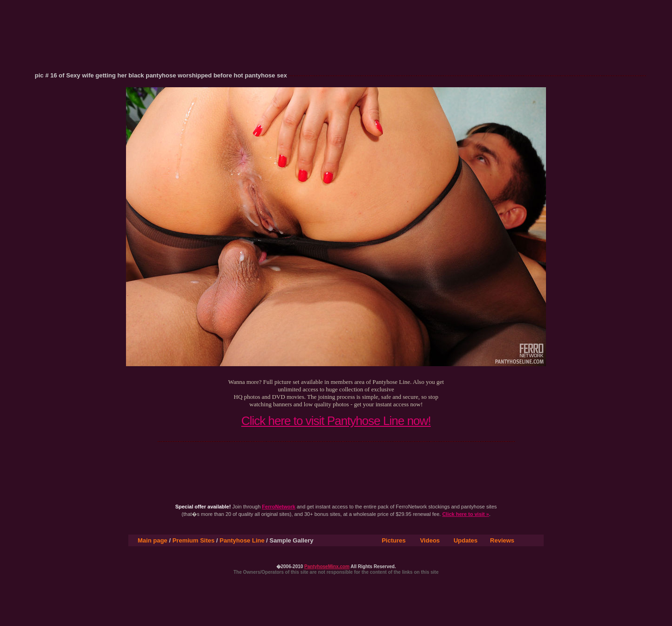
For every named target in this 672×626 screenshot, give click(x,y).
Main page (153, 540)
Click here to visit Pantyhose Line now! (336, 421)
